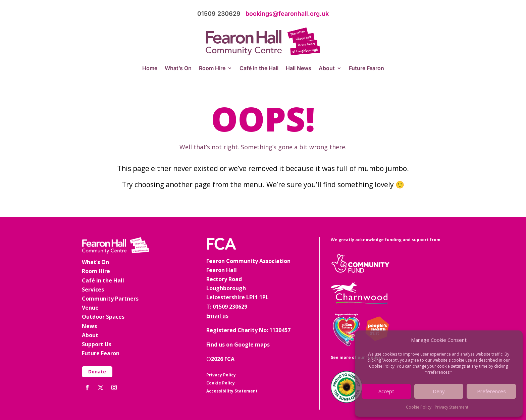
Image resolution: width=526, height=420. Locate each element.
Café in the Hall (259, 69)
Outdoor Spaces (103, 317)
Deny (439, 391)
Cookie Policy (419, 407)
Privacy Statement (452, 407)
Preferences (491, 391)
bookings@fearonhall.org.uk (287, 14)
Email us (217, 316)
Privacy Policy (221, 375)
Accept (386, 391)
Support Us (97, 344)
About (327, 69)
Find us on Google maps (238, 345)
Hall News (299, 69)
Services (93, 290)
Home (150, 69)
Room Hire (212, 69)
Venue (90, 308)
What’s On (178, 69)
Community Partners (110, 299)
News (89, 326)
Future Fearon (366, 69)
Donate (97, 372)
